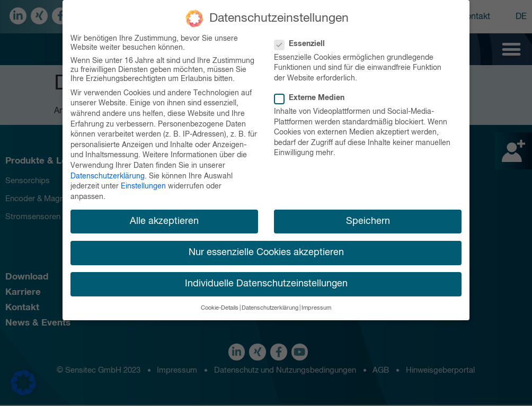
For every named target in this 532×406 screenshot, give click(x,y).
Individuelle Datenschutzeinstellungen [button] (266, 281)
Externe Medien (313, 95)
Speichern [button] (368, 218)
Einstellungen (143, 183)
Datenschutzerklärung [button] (270, 305)
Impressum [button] (316, 305)
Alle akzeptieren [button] (164, 218)
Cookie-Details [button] (220, 305)
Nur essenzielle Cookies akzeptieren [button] (266, 249)
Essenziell (303, 41)
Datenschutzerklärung (108, 173)
